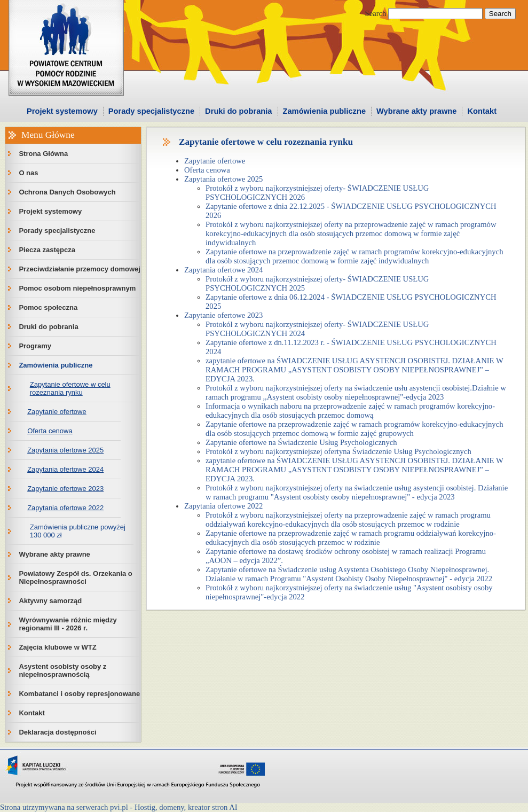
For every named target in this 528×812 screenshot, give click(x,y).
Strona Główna (43, 154)
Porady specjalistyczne (151, 111)
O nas (28, 173)
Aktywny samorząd (50, 601)
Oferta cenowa (50, 431)
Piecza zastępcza (47, 250)
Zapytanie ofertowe (57, 412)
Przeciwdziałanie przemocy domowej (80, 269)
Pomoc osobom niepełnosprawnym (77, 288)
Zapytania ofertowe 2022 (65, 508)
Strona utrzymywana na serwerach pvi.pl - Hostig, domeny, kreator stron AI (119, 807)
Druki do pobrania (238, 111)
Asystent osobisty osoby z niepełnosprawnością (62, 670)
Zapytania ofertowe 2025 (65, 450)
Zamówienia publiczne (325, 111)
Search (376, 13)
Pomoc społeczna (48, 307)
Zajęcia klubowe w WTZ (57, 647)
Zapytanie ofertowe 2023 (65, 489)
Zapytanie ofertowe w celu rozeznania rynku (70, 388)
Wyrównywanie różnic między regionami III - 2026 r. (68, 624)
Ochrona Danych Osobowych (67, 192)
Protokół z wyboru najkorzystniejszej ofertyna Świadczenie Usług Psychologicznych (338, 451)
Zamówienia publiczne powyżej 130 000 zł (78, 531)
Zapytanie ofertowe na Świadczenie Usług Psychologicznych (301, 442)
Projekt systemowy (62, 111)
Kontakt (482, 111)
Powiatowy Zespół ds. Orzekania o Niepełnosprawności (75, 577)
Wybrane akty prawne (416, 111)
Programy (35, 346)
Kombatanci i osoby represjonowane (79, 694)
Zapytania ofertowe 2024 (65, 469)
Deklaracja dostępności (57, 732)
